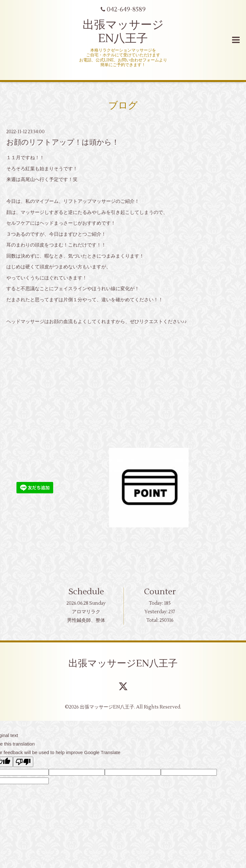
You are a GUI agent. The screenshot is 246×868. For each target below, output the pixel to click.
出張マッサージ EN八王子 (123, 32)
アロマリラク (86, 612)
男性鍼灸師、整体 (86, 620)
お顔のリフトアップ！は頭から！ (63, 142)
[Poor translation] (23, 762)
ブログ (123, 106)
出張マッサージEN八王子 (123, 663)
